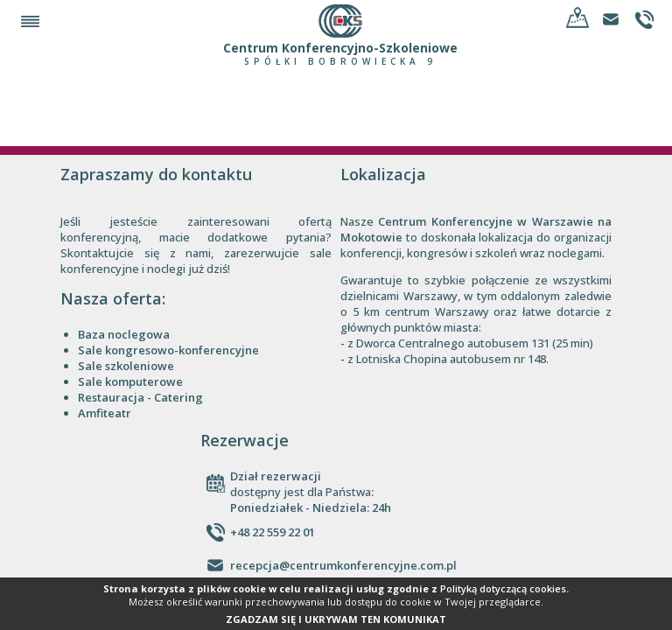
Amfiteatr (105, 413)
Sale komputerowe (130, 381)
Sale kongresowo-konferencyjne (168, 350)
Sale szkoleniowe (126, 366)
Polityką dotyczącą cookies (503, 588)
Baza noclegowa (124, 334)
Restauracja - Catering (140, 397)
